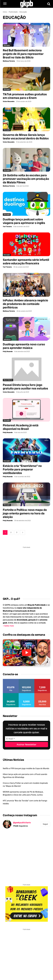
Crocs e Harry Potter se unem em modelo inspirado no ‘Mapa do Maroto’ (25, 784)
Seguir (45, 824)
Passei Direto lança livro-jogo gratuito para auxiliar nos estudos (25, 387)
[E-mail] (26, 739)
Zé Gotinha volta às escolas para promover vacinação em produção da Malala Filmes (26, 179)
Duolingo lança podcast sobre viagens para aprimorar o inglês (24, 221)
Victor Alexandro (9, 101)
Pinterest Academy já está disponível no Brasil (21, 427)
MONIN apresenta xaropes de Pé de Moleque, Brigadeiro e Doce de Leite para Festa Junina (23, 793)
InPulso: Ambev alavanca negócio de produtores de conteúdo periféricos (25, 304)
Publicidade (13, 12)
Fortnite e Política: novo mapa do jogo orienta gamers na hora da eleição (25, 513)
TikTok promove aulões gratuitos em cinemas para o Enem (25, 96)
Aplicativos (7, 339)
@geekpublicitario (22, 823)
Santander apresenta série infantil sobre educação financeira (26, 262)
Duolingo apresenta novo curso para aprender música (24, 346)
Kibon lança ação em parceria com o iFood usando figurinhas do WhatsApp (25, 776)
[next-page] (23, 532)
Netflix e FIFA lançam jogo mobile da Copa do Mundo (26, 768)
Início (5, 12)
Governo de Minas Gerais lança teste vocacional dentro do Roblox (26, 137)
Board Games (8, 380)
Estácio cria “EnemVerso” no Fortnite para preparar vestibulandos (22, 469)
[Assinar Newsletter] (26, 745)
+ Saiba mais (8, 626)
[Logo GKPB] (27, 4)
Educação (7, 45)
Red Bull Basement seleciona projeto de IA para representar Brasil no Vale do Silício (23, 54)
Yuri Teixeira (7, 226)
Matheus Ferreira (9, 61)
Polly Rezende (8, 351)
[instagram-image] (11, 838)
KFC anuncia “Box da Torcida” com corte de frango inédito (25, 802)
